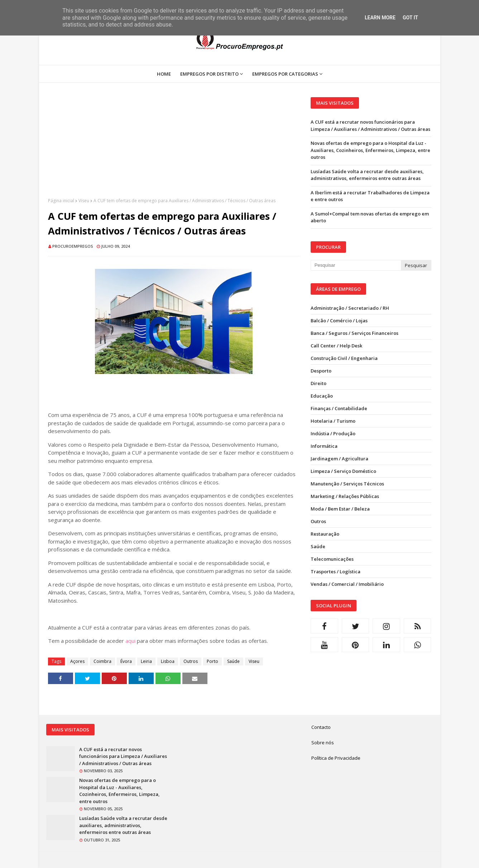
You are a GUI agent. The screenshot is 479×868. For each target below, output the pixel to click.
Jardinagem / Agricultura (339, 459)
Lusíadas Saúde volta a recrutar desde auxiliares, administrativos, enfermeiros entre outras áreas (367, 175)
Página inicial (61, 201)
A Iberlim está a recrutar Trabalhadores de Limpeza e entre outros (370, 196)
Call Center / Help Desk (336, 346)
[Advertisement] (174, 147)
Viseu (84, 201)
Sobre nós (323, 743)
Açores (77, 661)
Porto (212, 661)
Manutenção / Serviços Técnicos (347, 484)
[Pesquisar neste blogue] (356, 265)
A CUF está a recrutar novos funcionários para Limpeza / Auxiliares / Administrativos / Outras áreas (370, 125)
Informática (324, 446)
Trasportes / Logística (336, 571)
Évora (126, 661)
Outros (191, 661)
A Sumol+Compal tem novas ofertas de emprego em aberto (370, 217)
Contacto (321, 727)
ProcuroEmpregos (73, 246)
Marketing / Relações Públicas (345, 496)
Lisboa (168, 661)
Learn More (380, 18)
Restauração (325, 534)
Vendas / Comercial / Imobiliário (347, 584)
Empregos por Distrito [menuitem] (209, 74)
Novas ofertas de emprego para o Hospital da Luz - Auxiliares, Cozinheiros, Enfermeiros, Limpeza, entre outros (370, 150)
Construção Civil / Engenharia (344, 358)
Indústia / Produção (333, 433)
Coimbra (102, 661)
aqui (130, 641)
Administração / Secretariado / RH (350, 308)
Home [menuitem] (164, 74)
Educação (322, 396)
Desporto (321, 371)
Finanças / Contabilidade (339, 408)
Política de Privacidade (336, 758)
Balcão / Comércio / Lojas (339, 321)
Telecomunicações (332, 559)
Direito (318, 383)
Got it (410, 18)
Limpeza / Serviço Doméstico (343, 471)
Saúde (233, 661)
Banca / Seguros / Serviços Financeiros (355, 333)
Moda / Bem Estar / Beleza (340, 509)
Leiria (146, 661)
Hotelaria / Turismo (333, 421)
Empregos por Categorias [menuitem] (285, 74)
